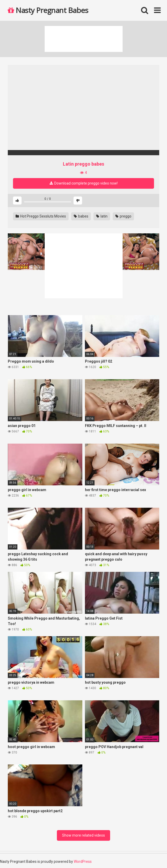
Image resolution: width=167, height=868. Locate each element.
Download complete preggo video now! (84, 183)
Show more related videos (84, 835)
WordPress (83, 862)
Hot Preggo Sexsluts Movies (41, 216)
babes (81, 216)
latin (102, 216)
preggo (123, 216)
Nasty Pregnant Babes (48, 10)
